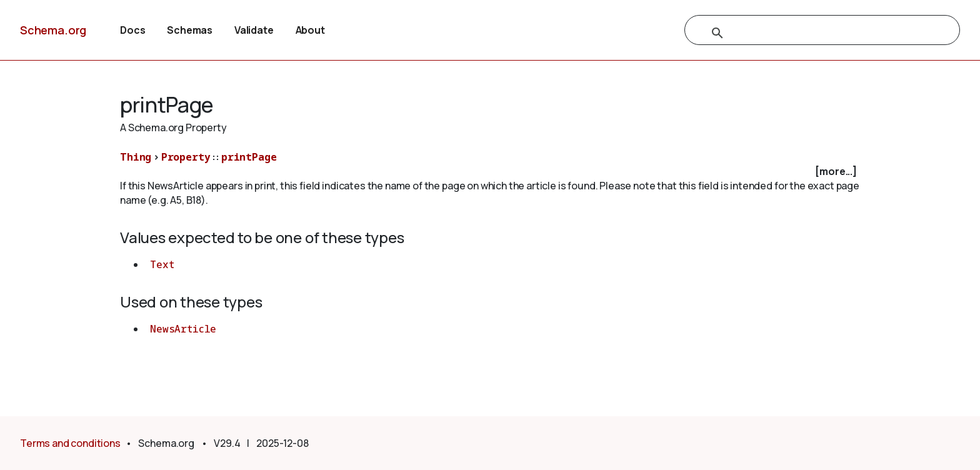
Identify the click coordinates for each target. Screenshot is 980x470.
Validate (254, 30)
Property (186, 157)
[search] (809, 33)
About (310, 30)
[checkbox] (490, 172)
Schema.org (53, 30)
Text (162, 264)
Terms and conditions (70, 443)
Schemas (190, 30)
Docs (132, 30)
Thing (136, 157)
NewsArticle (183, 329)
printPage (249, 157)
